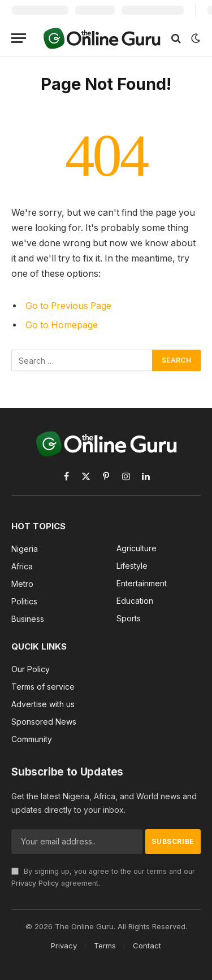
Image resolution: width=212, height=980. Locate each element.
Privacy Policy (35, 883)
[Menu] (19, 38)
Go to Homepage (62, 325)
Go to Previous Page (68, 306)
